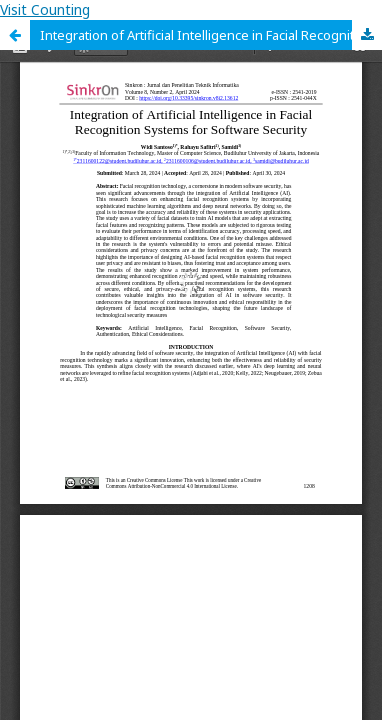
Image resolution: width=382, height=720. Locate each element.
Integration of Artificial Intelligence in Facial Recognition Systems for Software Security (211, 35)
